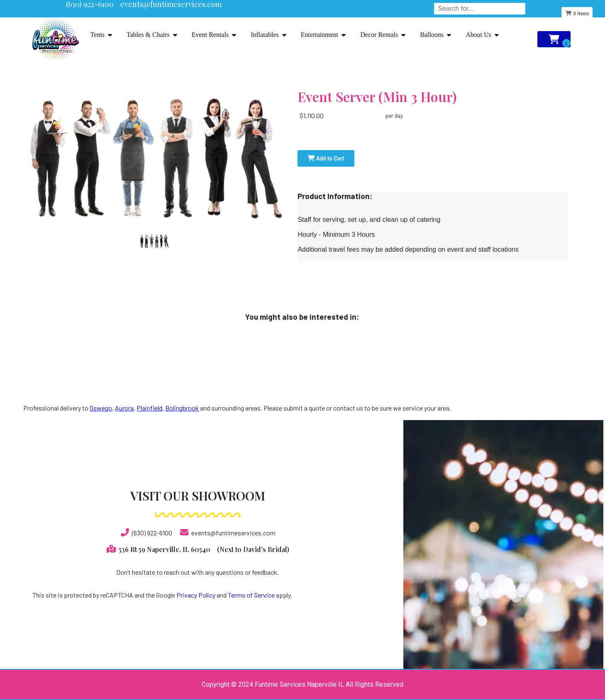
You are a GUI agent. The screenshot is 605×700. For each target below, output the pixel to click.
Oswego (101, 408)
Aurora (124, 408)
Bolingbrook (182, 408)
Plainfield (149, 408)
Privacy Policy (196, 595)
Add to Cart (326, 158)
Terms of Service (251, 595)
